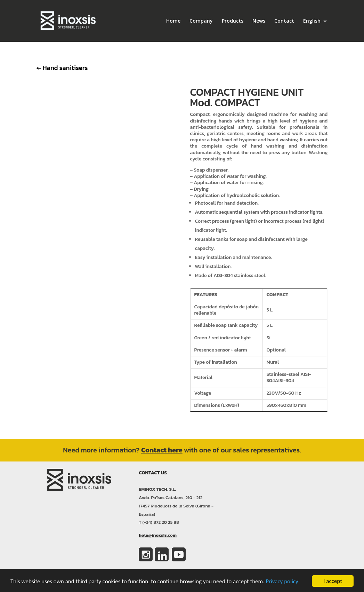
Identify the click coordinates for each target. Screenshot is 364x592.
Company (201, 21)
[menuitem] (315, 30)
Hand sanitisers (62, 68)
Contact (284, 21)
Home (173, 21)
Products (233, 21)
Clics (105, 218)
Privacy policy (282, 582)
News (259, 21)
